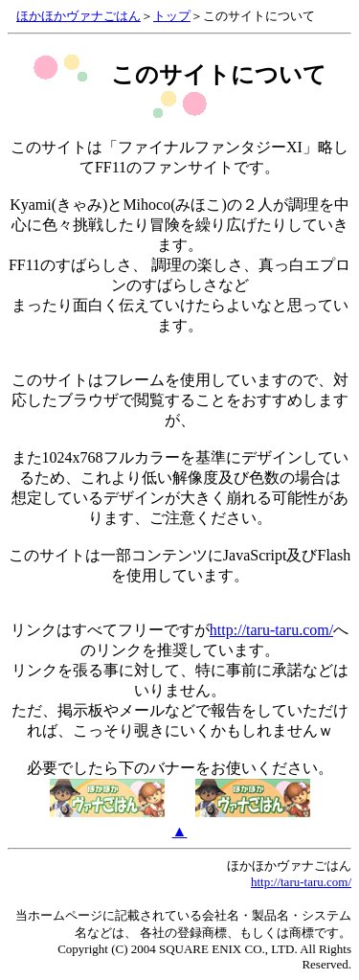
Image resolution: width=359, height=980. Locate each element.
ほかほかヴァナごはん (79, 16)
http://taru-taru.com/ (271, 630)
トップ (172, 16)
